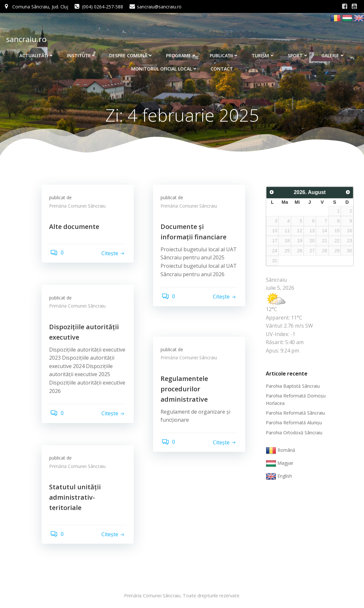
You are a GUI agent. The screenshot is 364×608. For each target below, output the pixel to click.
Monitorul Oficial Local (164, 66)
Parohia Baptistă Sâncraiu (291, 387)
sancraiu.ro (25, 38)
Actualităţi (37, 53)
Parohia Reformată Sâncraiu (294, 413)
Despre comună (131, 53)
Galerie (333, 53)
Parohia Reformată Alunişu (293, 423)
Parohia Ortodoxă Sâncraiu (293, 433)
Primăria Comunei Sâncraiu (80, 209)
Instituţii (82, 53)
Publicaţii (224, 53)
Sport (298, 53)
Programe (181, 53)
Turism (263, 53)
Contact (222, 66)
